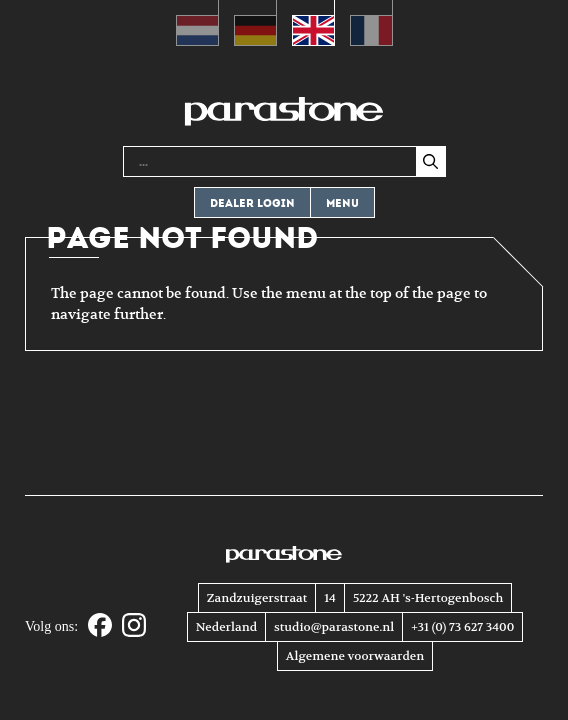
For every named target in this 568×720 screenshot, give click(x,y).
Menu (342, 203)
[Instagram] (134, 626)
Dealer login (252, 203)
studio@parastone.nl (334, 627)
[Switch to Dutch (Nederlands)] (197, 23)
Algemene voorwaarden (355, 656)
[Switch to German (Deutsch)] (255, 23)
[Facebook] (100, 626)
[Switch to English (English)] (313, 23)
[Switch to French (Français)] (371, 23)
